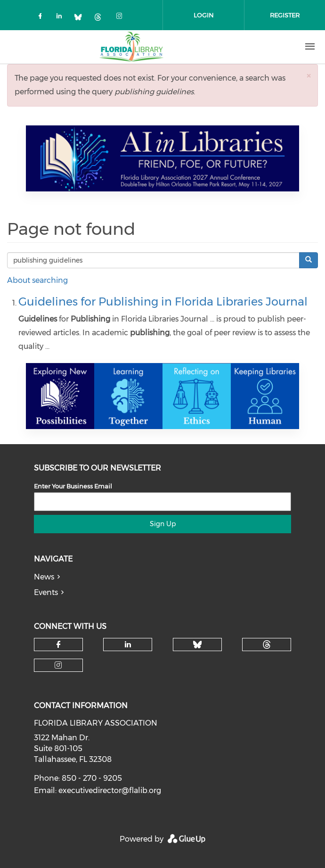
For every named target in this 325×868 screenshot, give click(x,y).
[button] (309, 76)
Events (46, 592)
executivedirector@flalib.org (110, 790)
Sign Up (163, 524)
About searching (37, 280)
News (44, 577)
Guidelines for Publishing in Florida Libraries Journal (163, 302)
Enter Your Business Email (73, 486)
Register (285, 15)
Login (203, 15)
